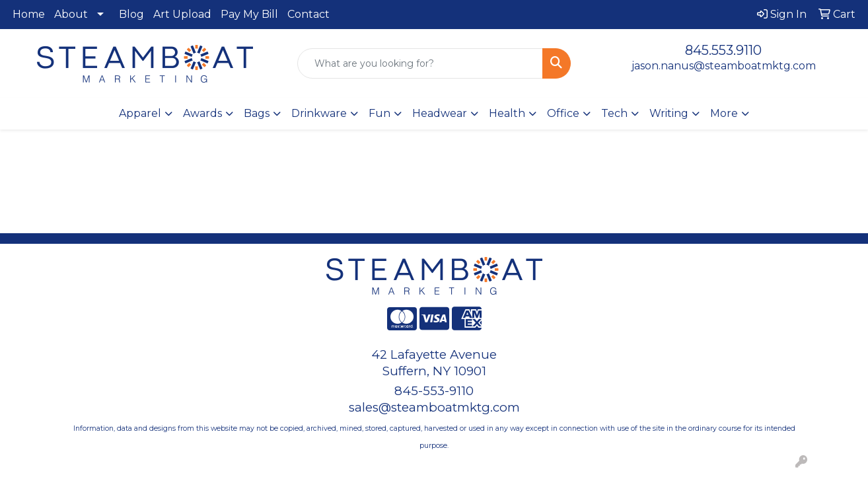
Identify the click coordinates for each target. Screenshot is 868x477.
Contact (308, 14)
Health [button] (507, 113)
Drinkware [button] (319, 113)
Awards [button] (202, 113)
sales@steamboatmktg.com (434, 407)
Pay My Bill (249, 14)
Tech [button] (614, 113)
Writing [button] (669, 113)
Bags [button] (257, 113)
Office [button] (563, 113)
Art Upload (182, 14)
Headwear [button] (440, 113)
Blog (131, 14)
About (71, 14)
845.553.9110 (723, 50)
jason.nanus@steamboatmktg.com (724, 66)
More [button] (724, 113)
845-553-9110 (434, 391)
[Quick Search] (420, 63)
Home (29, 14)
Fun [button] (380, 113)
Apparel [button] (140, 113)
